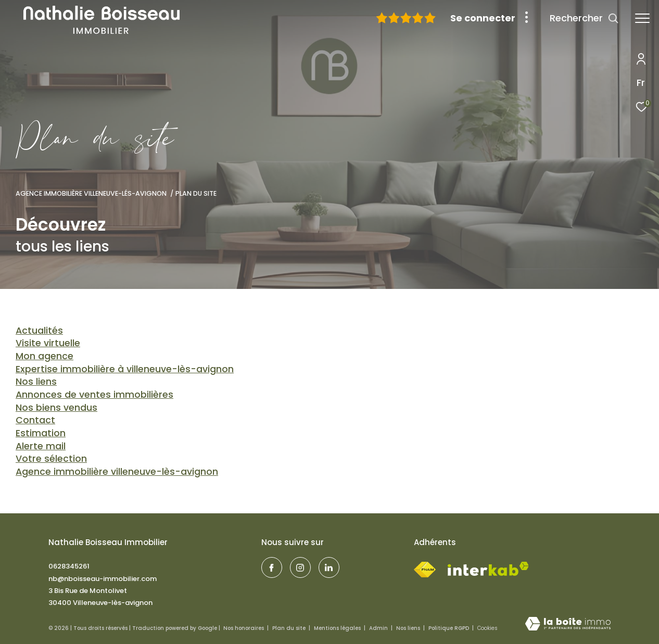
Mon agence (45, 356)
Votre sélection (51, 458)
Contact (35, 420)
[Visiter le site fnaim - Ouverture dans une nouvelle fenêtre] (425, 567)
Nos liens (36, 381)
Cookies (487, 628)
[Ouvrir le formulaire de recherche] (584, 18)
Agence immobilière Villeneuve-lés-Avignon (91, 193)
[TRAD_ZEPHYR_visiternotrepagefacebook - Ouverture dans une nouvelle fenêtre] (272, 567)
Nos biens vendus (56, 407)
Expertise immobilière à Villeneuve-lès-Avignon (125, 369)
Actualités (39, 330)
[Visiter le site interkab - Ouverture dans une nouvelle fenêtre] (488, 569)
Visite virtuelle (48, 343)
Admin (379, 628)
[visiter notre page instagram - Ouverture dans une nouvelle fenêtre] (300, 567)
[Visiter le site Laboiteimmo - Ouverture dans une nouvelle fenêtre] (568, 624)
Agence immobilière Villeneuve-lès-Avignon (117, 471)
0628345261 (69, 566)
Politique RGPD (449, 628)
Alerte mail (41, 446)
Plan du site (290, 628)
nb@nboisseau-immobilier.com (103, 579)
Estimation (41, 433)
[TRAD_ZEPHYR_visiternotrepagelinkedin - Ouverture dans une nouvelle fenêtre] (329, 567)
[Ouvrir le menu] (642, 18)
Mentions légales (338, 628)
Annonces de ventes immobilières (94, 394)
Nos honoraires (244, 628)
